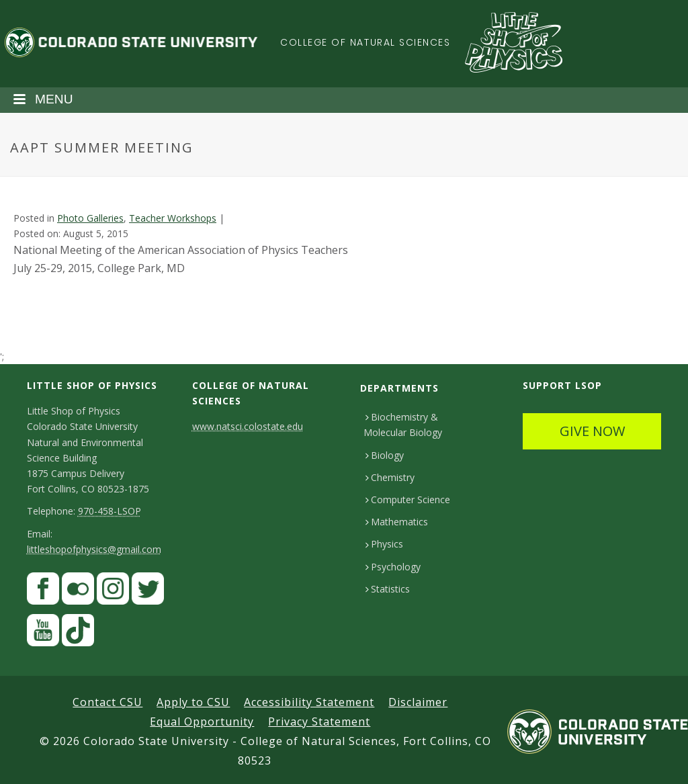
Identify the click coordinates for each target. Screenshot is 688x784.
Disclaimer (418, 702)
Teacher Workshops (173, 218)
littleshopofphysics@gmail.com (94, 549)
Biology (385, 455)
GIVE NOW (592, 431)
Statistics (388, 589)
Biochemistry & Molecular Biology (403, 425)
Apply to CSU (193, 702)
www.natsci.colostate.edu (248, 426)
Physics (384, 544)
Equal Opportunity (202, 722)
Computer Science (408, 499)
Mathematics (397, 522)
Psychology (393, 567)
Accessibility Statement (309, 702)
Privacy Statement (319, 722)
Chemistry (390, 477)
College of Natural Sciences (365, 42)
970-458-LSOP (110, 511)
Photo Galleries (90, 218)
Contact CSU (107, 702)
